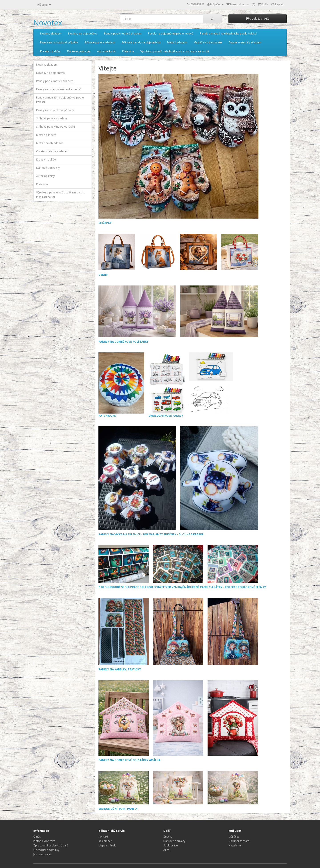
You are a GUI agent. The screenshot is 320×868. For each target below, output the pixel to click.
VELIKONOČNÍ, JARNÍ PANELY (118, 809)
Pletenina (128, 51)
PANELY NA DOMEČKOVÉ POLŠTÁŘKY (123, 342)
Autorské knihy (106, 51)
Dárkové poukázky (79, 51)
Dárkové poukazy (174, 841)
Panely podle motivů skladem (123, 33)
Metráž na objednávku (208, 42)
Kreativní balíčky (50, 51)
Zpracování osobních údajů (51, 845)
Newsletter (235, 845)
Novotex (48, 23)
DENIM (103, 275)
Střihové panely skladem (100, 42)
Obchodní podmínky (46, 850)
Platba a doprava (44, 841)
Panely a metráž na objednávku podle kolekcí (228, 33)
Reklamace (105, 841)
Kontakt (103, 837)
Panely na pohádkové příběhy (59, 42)
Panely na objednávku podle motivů (171, 33)
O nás (37, 837)
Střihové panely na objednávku (141, 42)
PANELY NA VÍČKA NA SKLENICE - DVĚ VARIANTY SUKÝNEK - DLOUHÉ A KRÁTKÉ (151, 534)
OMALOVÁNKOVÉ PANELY (191, 385)
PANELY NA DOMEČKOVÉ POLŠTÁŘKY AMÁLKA (129, 760)
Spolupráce (171, 845)
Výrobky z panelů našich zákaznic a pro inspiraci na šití (175, 51)
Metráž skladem (177, 42)
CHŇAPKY (105, 223)
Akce (166, 850)
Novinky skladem (51, 33)
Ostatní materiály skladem (245, 42)
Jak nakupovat (42, 854)
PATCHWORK (121, 385)
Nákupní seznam (239, 841)
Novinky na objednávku (83, 33)
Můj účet (234, 837)
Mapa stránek (107, 845)
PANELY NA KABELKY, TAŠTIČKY (120, 669)
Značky (168, 837)
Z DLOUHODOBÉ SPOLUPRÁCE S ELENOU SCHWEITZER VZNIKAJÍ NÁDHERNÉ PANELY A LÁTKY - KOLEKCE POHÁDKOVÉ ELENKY (182, 587)
